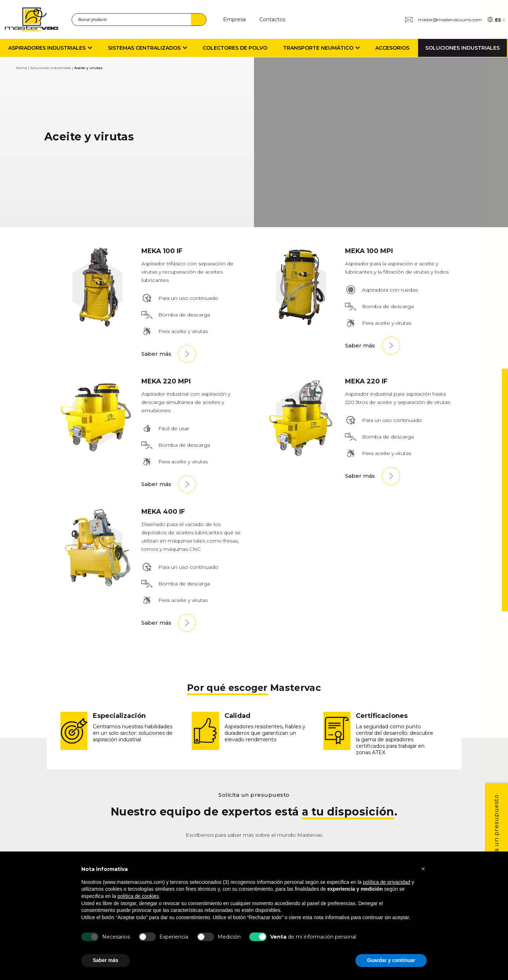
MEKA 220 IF (366, 381)
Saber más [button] (106, 960)
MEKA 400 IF (163, 512)
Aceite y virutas (88, 68)
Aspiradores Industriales (50, 48)
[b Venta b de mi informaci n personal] (258, 937)
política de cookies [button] (138, 896)
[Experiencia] (147, 937)
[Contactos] (272, 20)
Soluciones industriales (462, 48)
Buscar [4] (198, 20)
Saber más (156, 354)
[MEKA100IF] (97, 325)
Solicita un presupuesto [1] (496, 833)
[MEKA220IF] (301, 455)
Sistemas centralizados (148, 48)
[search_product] (139, 20)
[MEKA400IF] (97, 586)
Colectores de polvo (235, 48)
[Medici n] (205, 937)
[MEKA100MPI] (301, 325)
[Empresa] (234, 20)
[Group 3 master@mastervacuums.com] (443, 20)
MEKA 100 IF (162, 251)
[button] (423, 869)
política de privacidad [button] (387, 882)
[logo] (31, 19)
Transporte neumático (321, 48)
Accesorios (392, 48)
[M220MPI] (97, 455)
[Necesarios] (90, 937)
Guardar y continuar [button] (391, 960)
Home (21, 68)
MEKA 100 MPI (369, 251)
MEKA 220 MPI (166, 381)
